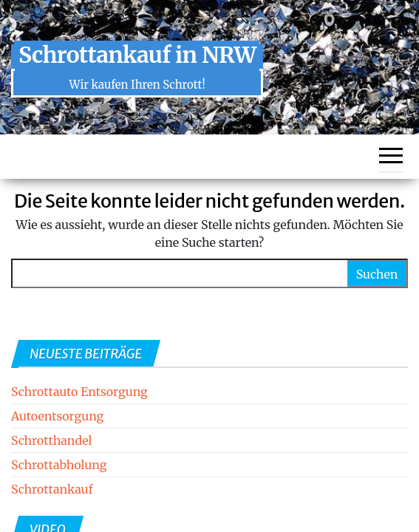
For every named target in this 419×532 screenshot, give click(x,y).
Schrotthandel (52, 440)
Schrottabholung (59, 465)
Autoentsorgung (57, 416)
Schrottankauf (52, 489)
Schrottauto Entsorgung (79, 392)
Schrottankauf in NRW (137, 55)
